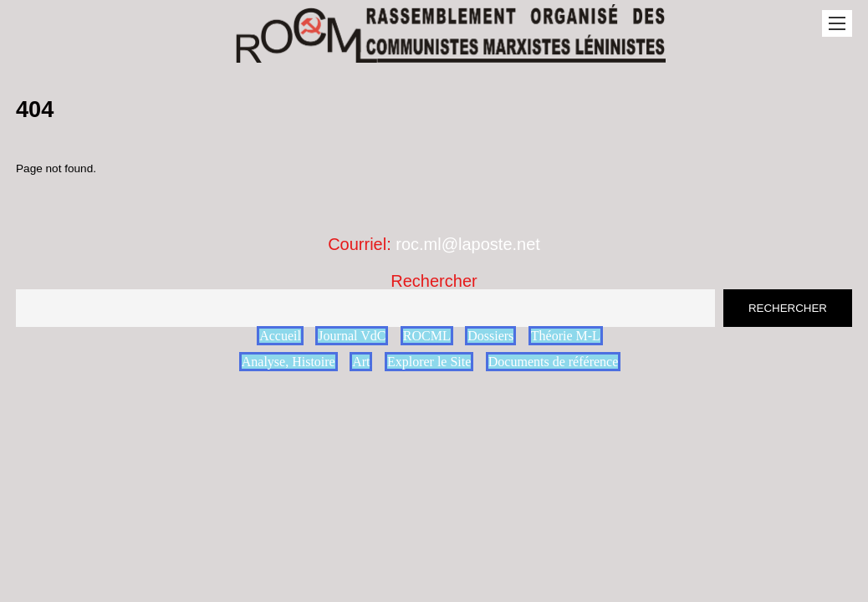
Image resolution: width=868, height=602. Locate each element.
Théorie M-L (566, 336)
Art (361, 362)
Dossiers (490, 336)
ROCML (427, 336)
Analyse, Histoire (288, 362)
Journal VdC (352, 336)
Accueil (280, 336)
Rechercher (434, 281)
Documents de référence (553, 362)
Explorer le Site (429, 362)
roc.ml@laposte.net (468, 244)
